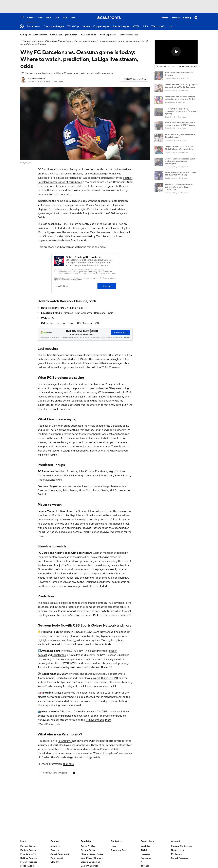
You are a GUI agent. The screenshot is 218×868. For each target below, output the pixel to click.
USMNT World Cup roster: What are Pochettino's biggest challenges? (180, 161)
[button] (171, 26)
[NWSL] (136, 26)
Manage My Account (182, 846)
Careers (55, 850)
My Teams (176, 854)
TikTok (144, 850)
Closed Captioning (90, 862)
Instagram (146, 854)
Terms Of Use (88, 846)
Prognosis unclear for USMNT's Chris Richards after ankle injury (180, 148)
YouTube (145, 846)
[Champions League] (54, 26)
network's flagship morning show (103, 636)
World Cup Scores (108, 35)
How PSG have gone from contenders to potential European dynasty (181, 111)
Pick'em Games (28, 846)
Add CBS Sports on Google (136, 79)
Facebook (146, 858)
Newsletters (177, 850)
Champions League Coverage (64, 35)
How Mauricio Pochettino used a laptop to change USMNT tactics (180, 124)
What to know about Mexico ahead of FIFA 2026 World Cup (181, 174)
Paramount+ (53, 724)
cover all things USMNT (105, 678)
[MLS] (145, 26)
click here (68, 764)
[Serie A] (86, 26)
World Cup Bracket (129, 35)
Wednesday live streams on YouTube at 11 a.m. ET (84, 667)
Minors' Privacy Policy (92, 854)
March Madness (29, 862)
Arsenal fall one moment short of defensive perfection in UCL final (180, 98)
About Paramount (60, 854)
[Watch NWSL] (159, 26)
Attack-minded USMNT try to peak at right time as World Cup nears (181, 86)
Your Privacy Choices (92, 858)
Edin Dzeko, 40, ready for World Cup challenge (180, 136)
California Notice (89, 866)
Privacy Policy (88, 850)
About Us (55, 846)
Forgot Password (180, 858)
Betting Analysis (29, 858)
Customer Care (119, 850)
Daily (57, 693)
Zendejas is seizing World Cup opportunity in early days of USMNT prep (179, 187)
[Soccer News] (33, 26)
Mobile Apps (27, 866)
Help (113, 846)
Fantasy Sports (28, 850)
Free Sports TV (28, 854)
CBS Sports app (95, 720)
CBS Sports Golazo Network (76, 712)
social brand (59, 655)
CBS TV (55, 862)
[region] (176, 52)
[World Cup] (73, 26)
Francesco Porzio (38, 79)
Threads (145, 866)
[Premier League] (121, 26)
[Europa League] (101, 26)
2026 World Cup (88, 35)
